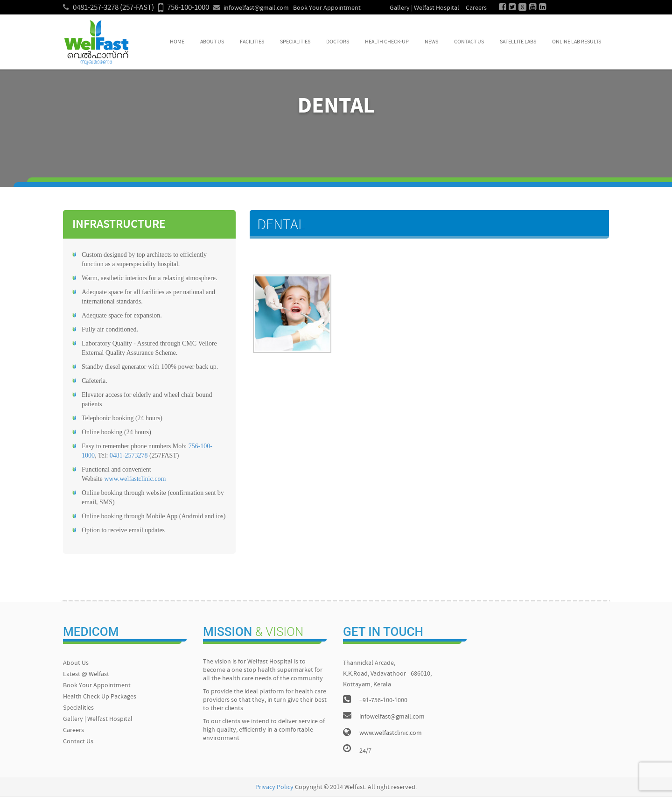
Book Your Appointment (327, 8)
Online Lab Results (577, 42)
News (431, 42)
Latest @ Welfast (86, 674)
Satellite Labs (518, 42)
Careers (476, 8)
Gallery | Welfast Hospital (424, 8)
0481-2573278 (129, 455)
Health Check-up (387, 42)
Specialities (295, 42)
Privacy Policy (274, 787)
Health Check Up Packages (100, 697)
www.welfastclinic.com (135, 479)
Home (177, 42)
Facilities (252, 42)
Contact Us (469, 42)
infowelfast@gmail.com (256, 8)
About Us (212, 42)
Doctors (338, 42)
